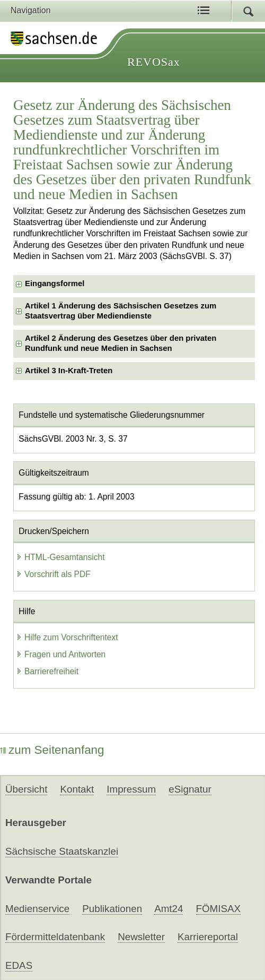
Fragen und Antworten (61, 654)
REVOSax (154, 62)
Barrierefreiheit (47, 671)
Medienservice (37, 909)
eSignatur (190, 789)
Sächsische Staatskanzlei (62, 851)
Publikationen (112, 909)
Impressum (131, 789)
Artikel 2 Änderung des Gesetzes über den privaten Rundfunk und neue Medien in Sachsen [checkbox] (121, 343)
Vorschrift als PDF (53, 574)
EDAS (19, 965)
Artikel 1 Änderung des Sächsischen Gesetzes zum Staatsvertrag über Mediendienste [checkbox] (121, 311)
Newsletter (141, 937)
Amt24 (169, 909)
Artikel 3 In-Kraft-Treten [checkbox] (69, 371)
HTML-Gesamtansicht (60, 557)
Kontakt (77, 789)
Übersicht (26, 789)
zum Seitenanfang (52, 750)
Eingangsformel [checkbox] (55, 283)
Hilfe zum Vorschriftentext (67, 637)
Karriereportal (208, 937)
